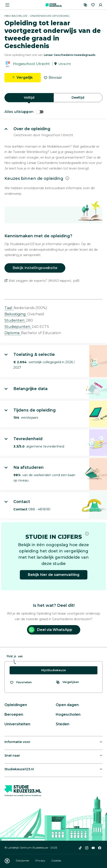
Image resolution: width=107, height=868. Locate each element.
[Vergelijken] (85, 5)
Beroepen (14, 714)
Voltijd (29, 98)
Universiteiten (17, 724)
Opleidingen (16, 705)
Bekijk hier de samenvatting (54, 575)
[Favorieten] (93, 5)
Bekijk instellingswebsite (35, 268)
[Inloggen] (101, 5)
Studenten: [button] (15, 320)
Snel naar (12, 756)
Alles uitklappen (24, 112)
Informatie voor (17, 742)
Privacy (41, 861)
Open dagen (67, 705)
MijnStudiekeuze (53, 670)
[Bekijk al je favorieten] (21, 682)
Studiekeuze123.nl (19, 769)
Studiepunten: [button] (18, 327)
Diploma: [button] (13, 333)
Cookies (56, 861)
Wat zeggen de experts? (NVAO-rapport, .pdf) (42, 281)
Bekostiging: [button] (16, 314)
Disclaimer (23, 861)
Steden (63, 724)
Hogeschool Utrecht (31, 64)
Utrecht (65, 64)
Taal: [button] (9, 308)
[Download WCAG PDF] (7, 861)
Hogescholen (68, 714)
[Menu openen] (7, 5)
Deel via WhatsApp (50, 630)
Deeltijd (78, 98)
